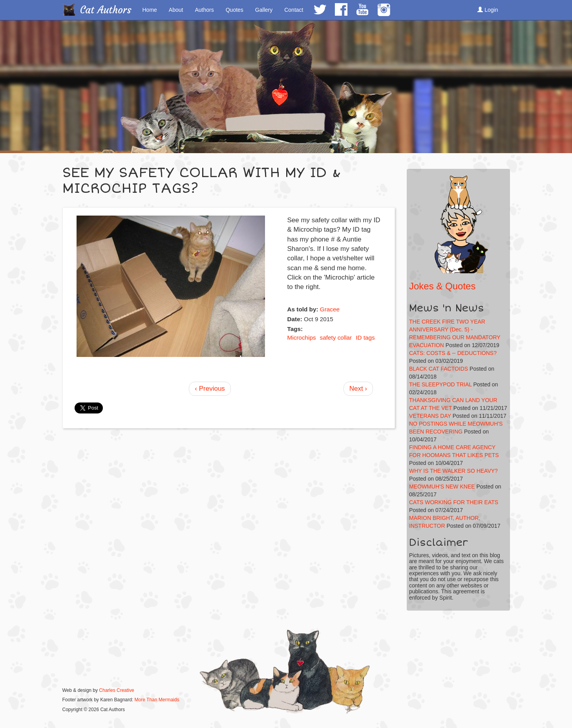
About (176, 10)
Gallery (264, 10)
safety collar (336, 337)
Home (150, 10)
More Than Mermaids (157, 700)
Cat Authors (106, 10)
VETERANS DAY (430, 416)
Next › (358, 389)
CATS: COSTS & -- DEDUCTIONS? (453, 353)
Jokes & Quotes (442, 286)
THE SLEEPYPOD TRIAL (440, 384)
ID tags (365, 337)
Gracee (330, 309)
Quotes (235, 10)
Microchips (301, 337)
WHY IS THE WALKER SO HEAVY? (453, 471)
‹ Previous (210, 389)
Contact (294, 10)
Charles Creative (116, 690)
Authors (204, 10)
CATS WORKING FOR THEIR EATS (454, 502)
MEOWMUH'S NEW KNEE (442, 487)
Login (488, 10)
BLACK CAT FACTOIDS (439, 369)
